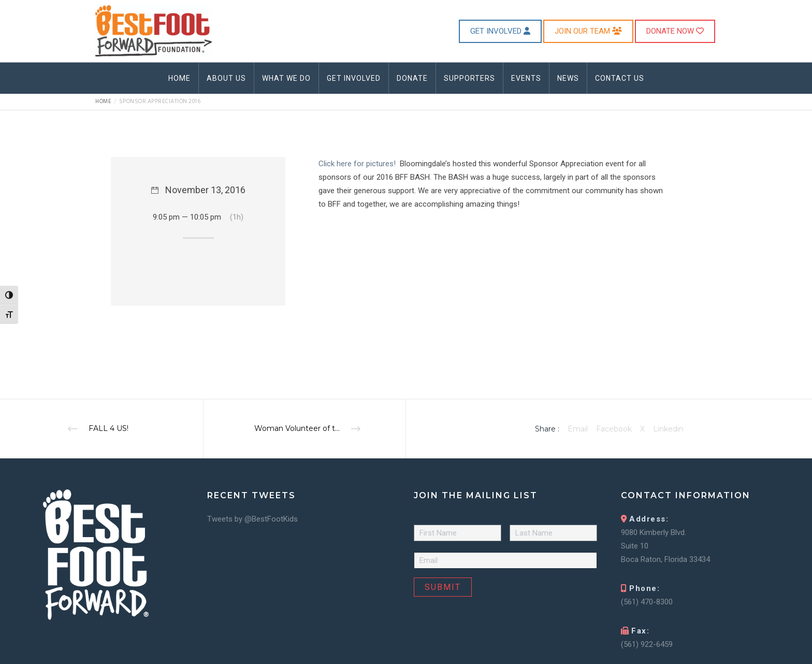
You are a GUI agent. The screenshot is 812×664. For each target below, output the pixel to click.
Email (578, 429)
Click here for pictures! (357, 164)
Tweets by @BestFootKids (252, 519)
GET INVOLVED (500, 31)
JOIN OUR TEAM (588, 31)
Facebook (614, 429)
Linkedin (668, 429)
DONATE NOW (675, 31)
